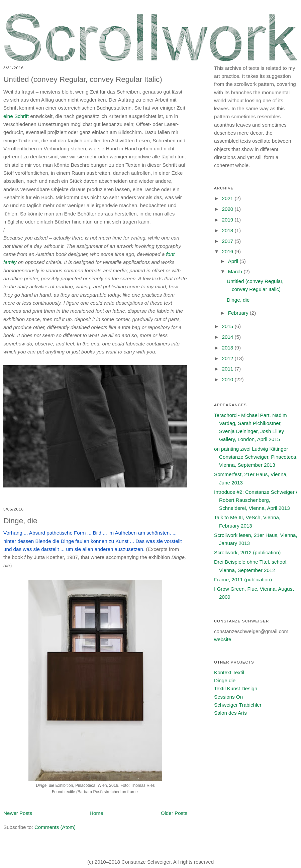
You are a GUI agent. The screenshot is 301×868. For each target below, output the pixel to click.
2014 (228, 337)
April (234, 261)
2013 (228, 348)
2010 (228, 379)
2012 (228, 358)
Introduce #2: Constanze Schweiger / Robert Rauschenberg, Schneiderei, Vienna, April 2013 (256, 500)
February (239, 313)
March (236, 271)
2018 (228, 230)
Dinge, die (20, 521)
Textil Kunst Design (236, 688)
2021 (228, 198)
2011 (228, 369)
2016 (228, 251)
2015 (228, 326)
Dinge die (225, 680)
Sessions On (228, 697)
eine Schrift (16, 116)
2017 (228, 241)
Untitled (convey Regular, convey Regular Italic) (83, 79)
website (223, 639)
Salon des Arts (230, 713)
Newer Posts (18, 813)
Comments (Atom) (55, 827)
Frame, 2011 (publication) (243, 580)
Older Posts (174, 813)
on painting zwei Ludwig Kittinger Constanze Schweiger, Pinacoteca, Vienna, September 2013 (256, 457)
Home (96, 813)
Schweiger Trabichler (238, 705)
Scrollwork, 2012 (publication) (247, 552)
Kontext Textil (229, 672)
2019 (228, 220)
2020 (228, 209)
